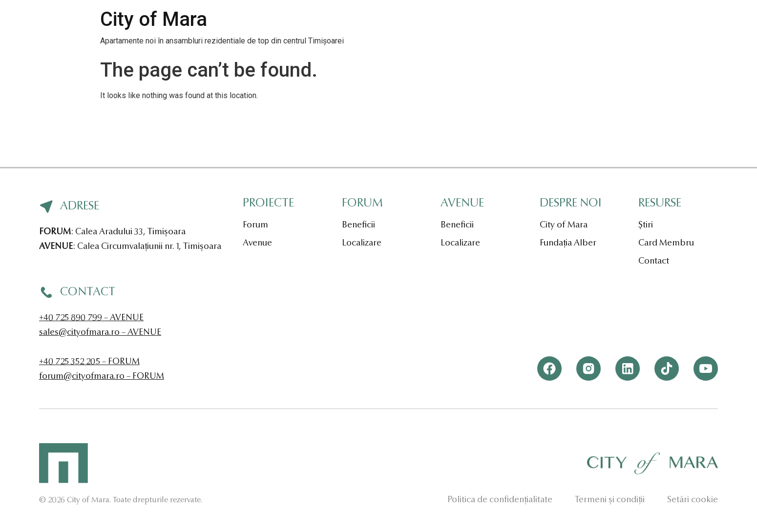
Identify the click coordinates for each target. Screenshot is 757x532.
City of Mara (154, 19)
